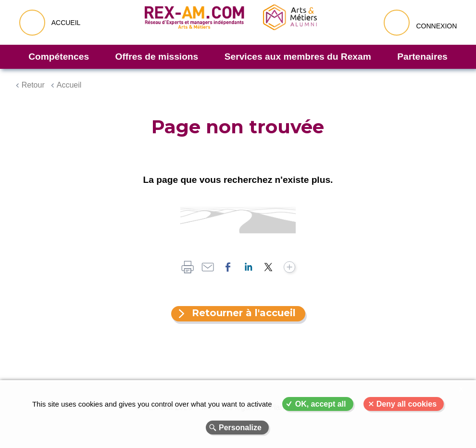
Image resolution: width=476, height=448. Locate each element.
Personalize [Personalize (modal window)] (240, 428)
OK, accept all (321, 404)
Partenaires (422, 57)
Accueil (69, 85)
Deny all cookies (407, 404)
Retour (33, 85)
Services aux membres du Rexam (298, 57)
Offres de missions (157, 57)
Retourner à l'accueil (244, 313)
